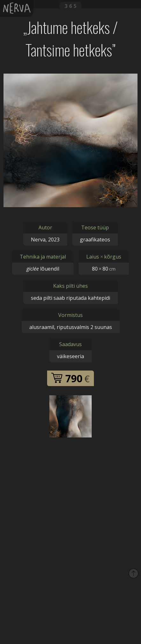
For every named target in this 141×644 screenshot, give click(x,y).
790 (70, 378)
